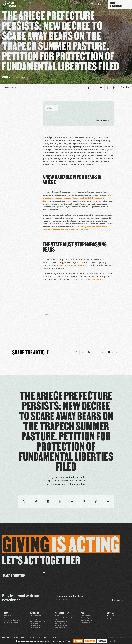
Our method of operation (12, 620)
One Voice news (86, 616)
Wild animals (34, 623)
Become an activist (62, 621)
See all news (9, 87)
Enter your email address (70, 596)
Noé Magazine (86, 622)
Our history (8, 618)
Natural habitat (35, 628)
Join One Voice (60, 623)
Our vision (8, 616)
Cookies (53, 637)
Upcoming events (87, 620)
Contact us (43, 637)
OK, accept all (78, 641)
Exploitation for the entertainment (36, 616)
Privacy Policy (19, 637)
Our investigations (87, 618)
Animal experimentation (38, 619)
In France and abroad (11, 622)
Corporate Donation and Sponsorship (64, 619)
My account (101, 4)
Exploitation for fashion (37, 621)
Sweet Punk (120, 637)
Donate (58, 616)
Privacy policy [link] (112, 641)
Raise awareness (61, 626)
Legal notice (6, 637)
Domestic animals (36, 626)
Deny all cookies (90, 641)
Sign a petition (60, 628)
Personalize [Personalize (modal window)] (102, 641)
